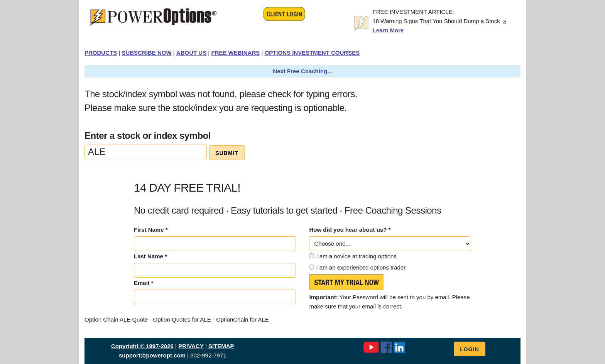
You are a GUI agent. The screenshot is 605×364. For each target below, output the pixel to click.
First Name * (151, 230)
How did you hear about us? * (350, 230)
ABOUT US (191, 53)
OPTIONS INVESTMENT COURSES (312, 53)
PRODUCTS (101, 53)
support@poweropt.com (152, 355)
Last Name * (150, 256)
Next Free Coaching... (302, 71)
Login (469, 349)
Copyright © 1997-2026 (142, 346)
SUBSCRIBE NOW (146, 53)
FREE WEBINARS (235, 53)
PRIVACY (191, 346)
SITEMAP (221, 346)
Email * (144, 283)
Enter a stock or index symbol (148, 136)
